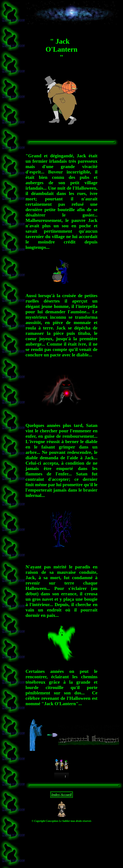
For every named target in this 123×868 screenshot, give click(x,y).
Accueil (66, 795)
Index (56, 795)
